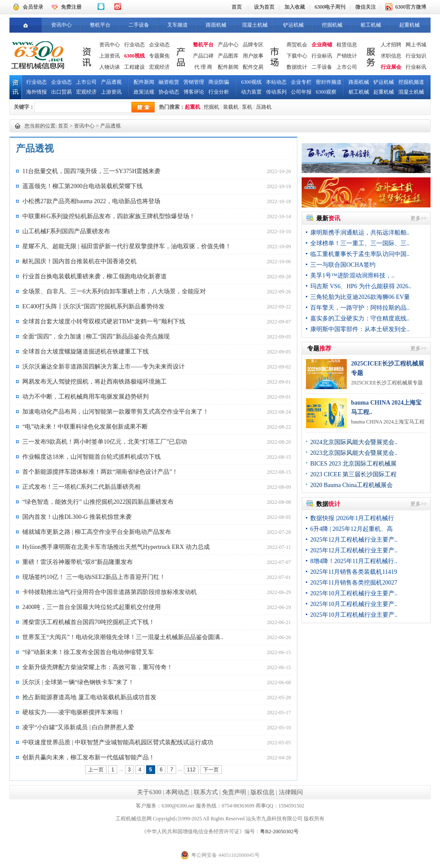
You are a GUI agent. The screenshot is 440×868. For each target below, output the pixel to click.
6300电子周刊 (330, 7)
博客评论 (194, 92)
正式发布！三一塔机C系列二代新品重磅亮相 (81, 487)
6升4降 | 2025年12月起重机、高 (351, 529)
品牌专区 (253, 45)
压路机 (264, 107)
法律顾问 (291, 792)
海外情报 (37, 92)
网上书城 (416, 45)
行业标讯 (322, 56)
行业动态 (134, 45)
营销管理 (194, 82)
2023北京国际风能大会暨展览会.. (354, 453)
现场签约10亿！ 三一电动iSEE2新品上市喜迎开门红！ (94, 577)
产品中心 (228, 45)
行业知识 (416, 56)
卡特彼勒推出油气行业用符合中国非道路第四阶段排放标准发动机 (110, 592)
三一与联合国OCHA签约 (343, 265)
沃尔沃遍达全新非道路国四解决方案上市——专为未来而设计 (104, 367)
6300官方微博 (411, 7)
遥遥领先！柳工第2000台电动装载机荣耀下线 (82, 186)
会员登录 (33, 7)
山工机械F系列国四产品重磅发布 (66, 231)
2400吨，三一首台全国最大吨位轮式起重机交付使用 (92, 607)
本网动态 (177, 792)
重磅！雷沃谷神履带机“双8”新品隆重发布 (78, 562)
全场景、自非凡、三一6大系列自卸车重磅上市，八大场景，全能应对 (114, 291)
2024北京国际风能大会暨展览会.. (354, 442)
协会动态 (169, 92)
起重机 (192, 107)
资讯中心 (61, 25)
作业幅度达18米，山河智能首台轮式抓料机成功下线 (92, 457)
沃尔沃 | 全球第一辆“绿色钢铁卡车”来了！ (78, 682)
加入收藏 (295, 7)
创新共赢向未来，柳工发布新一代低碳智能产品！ (89, 757)
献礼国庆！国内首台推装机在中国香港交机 (79, 261)
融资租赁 (169, 82)
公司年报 (301, 92)
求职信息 (391, 56)
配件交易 (253, 67)
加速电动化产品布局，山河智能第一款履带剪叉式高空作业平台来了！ (116, 412)
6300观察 (326, 92)
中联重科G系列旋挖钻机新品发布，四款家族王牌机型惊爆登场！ (109, 216)
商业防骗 (219, 82)
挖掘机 (211, 107)
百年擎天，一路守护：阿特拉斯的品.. (360, 308)
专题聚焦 (159, 56)
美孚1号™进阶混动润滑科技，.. (352, 276)
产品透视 (111, 82)
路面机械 (216, 25)
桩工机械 (371, 25)
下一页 (211, 770)
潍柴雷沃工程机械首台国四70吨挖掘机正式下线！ (89, 622)
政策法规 (144, 92)
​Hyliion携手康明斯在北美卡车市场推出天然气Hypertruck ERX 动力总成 (116, 547)
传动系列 (276, 92)
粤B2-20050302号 (279, 831)
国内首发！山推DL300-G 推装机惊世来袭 (77, 517)
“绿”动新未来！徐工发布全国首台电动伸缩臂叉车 (88, 652)
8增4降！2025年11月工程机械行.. (354, 561)
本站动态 (276, 82)
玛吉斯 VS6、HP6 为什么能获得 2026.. (361, 286)
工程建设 (134, 67)
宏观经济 (159, 67)
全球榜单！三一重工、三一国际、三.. (360, 243)
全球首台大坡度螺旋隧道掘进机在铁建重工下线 (86, 352)
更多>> (419, 218)
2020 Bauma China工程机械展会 (351, 485)
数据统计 (297, 67)
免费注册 (71, 7)
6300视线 (134, 56)
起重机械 (409, 25)
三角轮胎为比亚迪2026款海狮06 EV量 (360, 297)
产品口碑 (203, 56)
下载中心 (297, 56)
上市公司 (347, 67)
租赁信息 (347, 45)
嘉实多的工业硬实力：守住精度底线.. (360, 318)
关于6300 (149, 792)
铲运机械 (293, 25)
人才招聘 (391, 45)
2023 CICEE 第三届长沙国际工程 (353, 474)
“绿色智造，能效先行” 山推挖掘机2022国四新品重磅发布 (98, 502)
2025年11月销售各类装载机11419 (354, 572)
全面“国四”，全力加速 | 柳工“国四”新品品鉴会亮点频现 (96, 337)
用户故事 (253, 56)
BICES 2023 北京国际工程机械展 (353, 464)
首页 (237, 7)
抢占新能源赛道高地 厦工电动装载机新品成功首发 (89, 697)
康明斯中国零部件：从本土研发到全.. (360, 329)
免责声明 (234, 792)
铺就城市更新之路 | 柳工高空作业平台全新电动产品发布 (97, 532)
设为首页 (264, 7)
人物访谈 (110, 67)
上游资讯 (110, 56)
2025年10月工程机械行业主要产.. (354, 593)
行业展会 (391, 67)
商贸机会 (297, 45)
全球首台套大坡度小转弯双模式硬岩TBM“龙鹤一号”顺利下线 (104, 321)
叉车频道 (177, 25)
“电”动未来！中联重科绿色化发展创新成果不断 (85, 427)
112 (191, 770)
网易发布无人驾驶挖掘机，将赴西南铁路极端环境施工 (95, 382)
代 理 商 (203, 67)
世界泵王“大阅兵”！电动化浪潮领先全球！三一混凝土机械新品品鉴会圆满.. (123, 637)
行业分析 (219, 92)
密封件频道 (329, 82)
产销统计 (347, 56)
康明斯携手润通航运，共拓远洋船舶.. (360, 233)
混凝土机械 (255, 25)
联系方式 (206, 792)
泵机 (247, 107)
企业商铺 (322, 45)
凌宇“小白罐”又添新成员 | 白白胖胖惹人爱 (78, 727)
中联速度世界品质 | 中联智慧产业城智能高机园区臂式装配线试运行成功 (118, 742)
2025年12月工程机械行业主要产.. (354, 540)
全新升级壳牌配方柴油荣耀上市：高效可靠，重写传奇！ (98, 667)
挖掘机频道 (411, 82)
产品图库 (228, 56)
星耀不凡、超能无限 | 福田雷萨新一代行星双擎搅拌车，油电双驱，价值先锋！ (127, 246)
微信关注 (366, 7)
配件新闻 (228, 67)
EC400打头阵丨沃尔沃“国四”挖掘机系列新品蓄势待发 (93, 306)
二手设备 (139, 25)
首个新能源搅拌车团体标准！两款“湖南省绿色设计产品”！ (100, 472)
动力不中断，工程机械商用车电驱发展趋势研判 (86, 397)
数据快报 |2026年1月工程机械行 (352, 518)
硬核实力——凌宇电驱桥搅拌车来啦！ (73, 712)
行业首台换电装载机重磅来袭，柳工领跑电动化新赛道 (95, 276)
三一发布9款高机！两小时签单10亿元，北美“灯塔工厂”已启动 (105, 442)
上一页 (96, 770)
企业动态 (159, 45)
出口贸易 (61, 92)
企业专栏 (301, 82)
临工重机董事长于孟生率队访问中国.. (360, 254)
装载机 (231, 107)
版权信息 (263, 792)
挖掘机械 (332, 25)
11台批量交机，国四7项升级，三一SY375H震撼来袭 (92, 171)
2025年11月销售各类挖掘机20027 (354, 583)
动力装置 (251, 92)
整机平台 (100, 25)
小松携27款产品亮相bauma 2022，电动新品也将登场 (91, 201)
